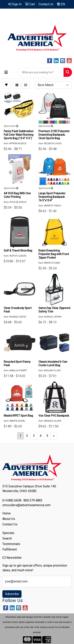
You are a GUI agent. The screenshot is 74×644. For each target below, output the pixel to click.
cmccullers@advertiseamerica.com (37, 20)
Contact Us (10, 524)
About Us (9, 519)
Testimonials (11, 544)
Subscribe (12, 594)
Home (7, 513)
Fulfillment (10, 549)
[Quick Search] (40, 72)
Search (7, 538)
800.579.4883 (50, 16)
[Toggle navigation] (6, 72)
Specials (8, 533)
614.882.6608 (24, 16)
